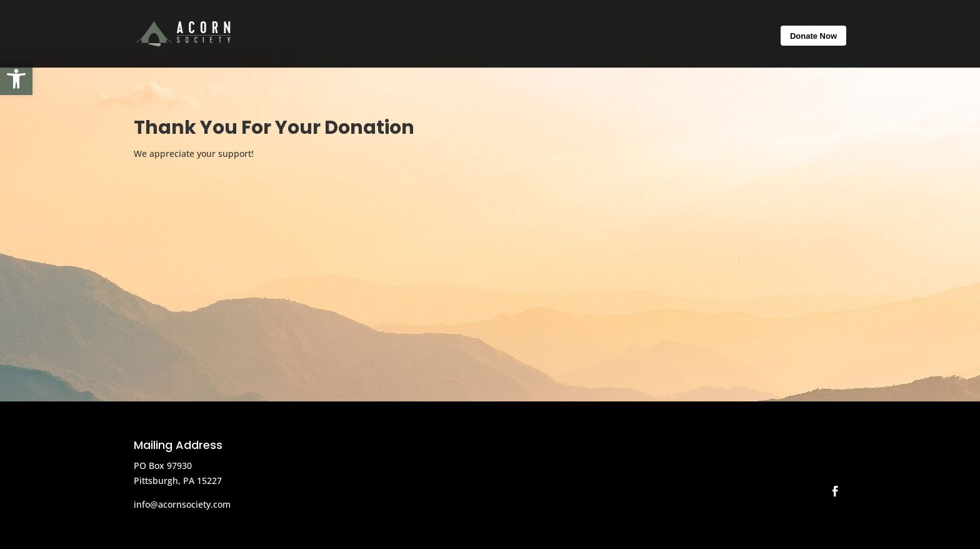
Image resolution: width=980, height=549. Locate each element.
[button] (16, 79)
